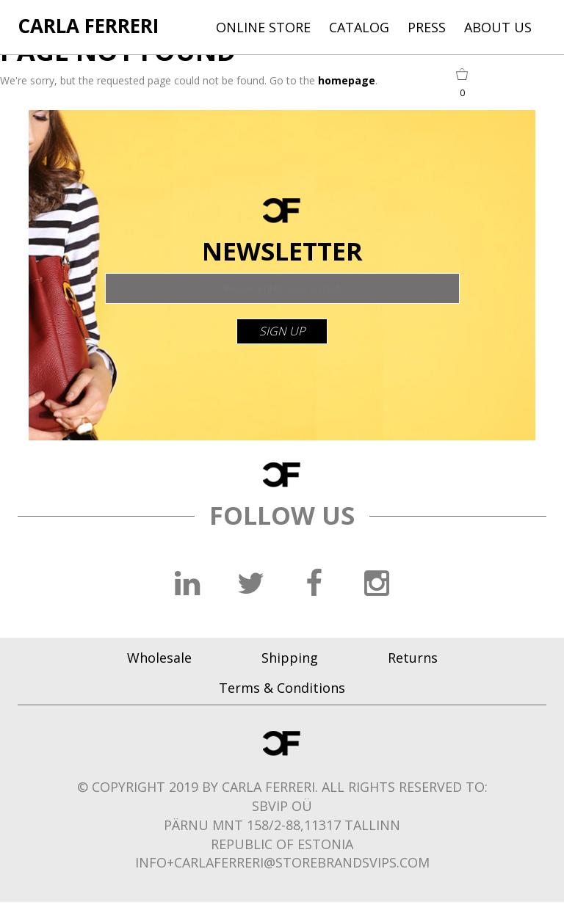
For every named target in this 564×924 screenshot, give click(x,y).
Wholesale (159, 658)
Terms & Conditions (282, 688)
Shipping (290, 658)
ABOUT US (498, 27)
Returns (413, 658)
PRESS (427, 27)
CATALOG (359, 27)
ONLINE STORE (263, 27)
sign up (282, 331)
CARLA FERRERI (88, 26)
